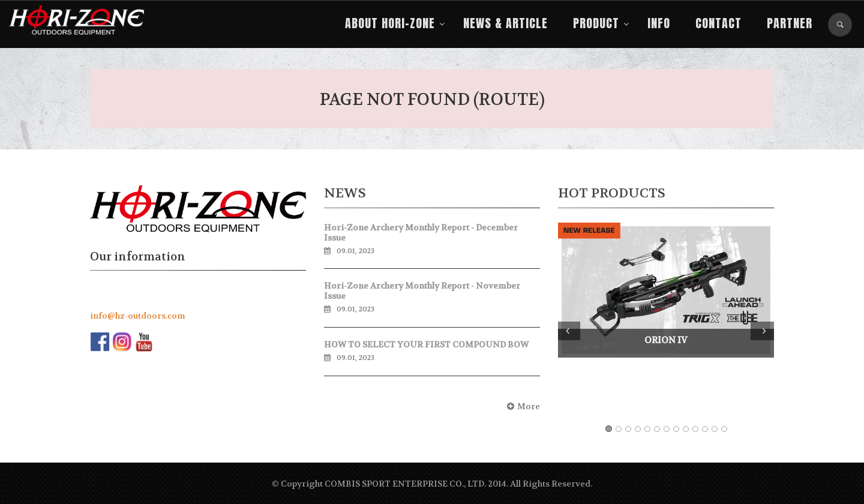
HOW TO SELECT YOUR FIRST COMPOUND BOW (426, 344)
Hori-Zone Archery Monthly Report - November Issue (422, 291)
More (522, 406)
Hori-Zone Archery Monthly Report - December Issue (421, 232)
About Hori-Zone (390, 23)
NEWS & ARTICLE (505, 23)
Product (596, 23)
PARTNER (790, 23)
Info (659, 23)
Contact (718, 23)
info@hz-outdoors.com (138, 316)
